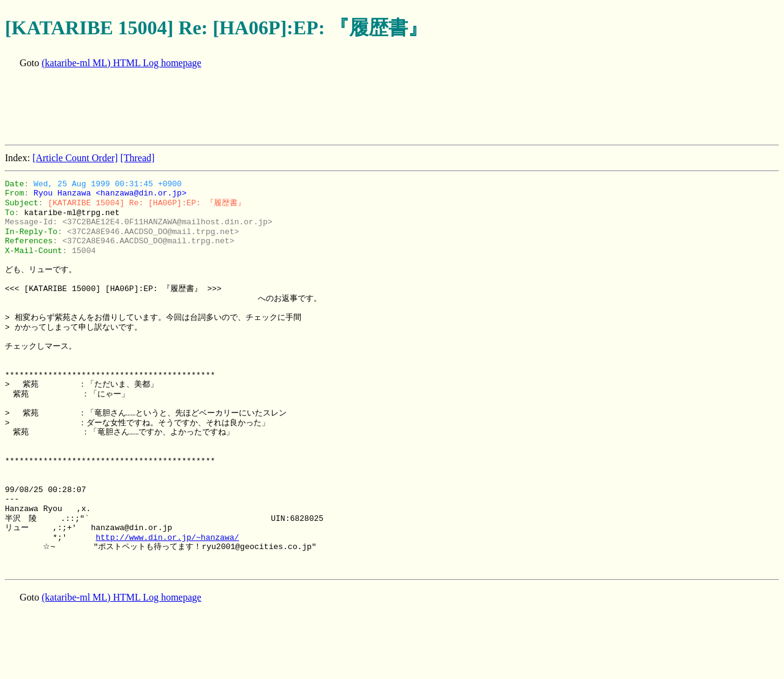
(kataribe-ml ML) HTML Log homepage (122, 63)
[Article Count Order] (75, 158)
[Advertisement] (228, 108)
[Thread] (137, 158)
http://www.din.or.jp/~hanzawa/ (167, 537)
